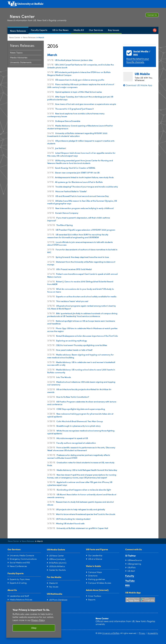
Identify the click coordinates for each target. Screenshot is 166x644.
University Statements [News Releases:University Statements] (21, 63)
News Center (24, 16)
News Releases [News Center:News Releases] (29, 38)
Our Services (14, 549)
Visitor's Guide (93, 566)
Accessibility (153, 633)
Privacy (142, 633)
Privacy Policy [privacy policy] (38, 620)
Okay (34, 628)
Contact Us (152, 15)
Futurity (130, 576)
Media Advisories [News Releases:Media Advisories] (19, 58)
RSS (127, 585)
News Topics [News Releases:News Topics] (16, 53)
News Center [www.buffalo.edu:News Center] (15, 38)
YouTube (130, 581)
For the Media (54, 577)
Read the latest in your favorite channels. (138, 60)
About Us (12, 590)
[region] (34, 620)
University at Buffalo (111, 633)
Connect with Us (134, 549)
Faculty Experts (16, 573)
